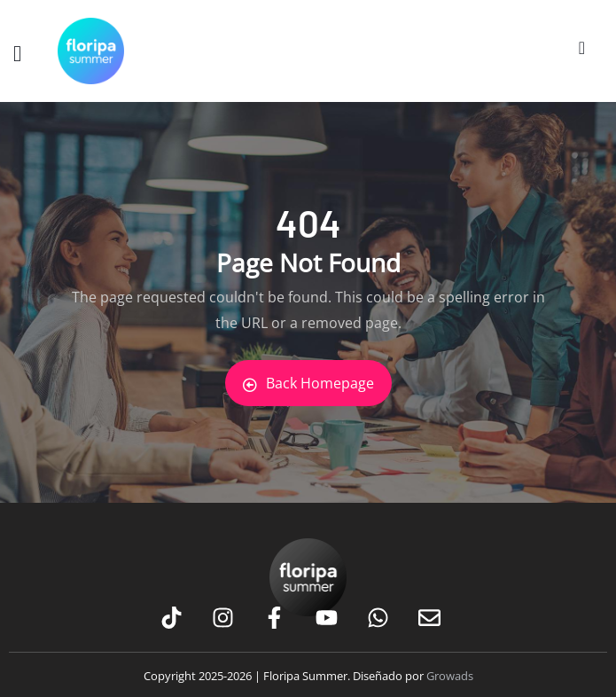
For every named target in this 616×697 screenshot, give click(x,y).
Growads (450, 676)
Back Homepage (308, 383)
